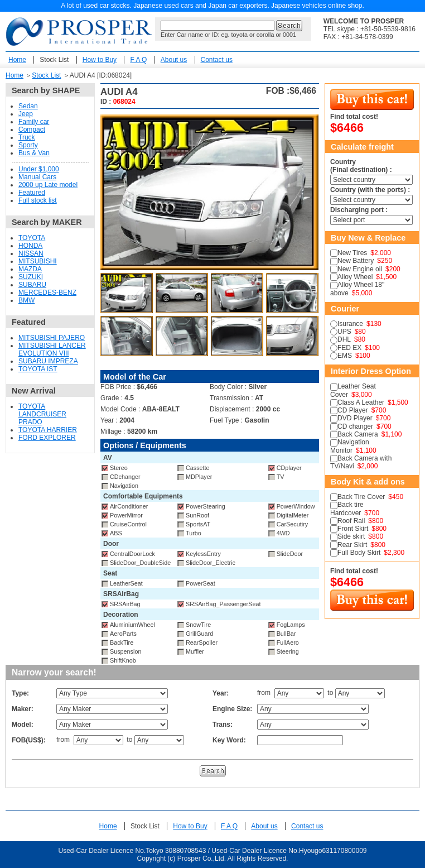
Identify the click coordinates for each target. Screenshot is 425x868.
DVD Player (355, 418)
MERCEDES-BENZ (47, 292)
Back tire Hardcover (347, 509)
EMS (345, 356)
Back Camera (358, 434)
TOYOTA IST (38, 369)
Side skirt (351, 536)
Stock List (54, 60)
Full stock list (38, 200)
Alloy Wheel (355, 277)
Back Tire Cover (361, 497)
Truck (27, 137)
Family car (34, 122)
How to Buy (100, 60)
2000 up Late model (48, 185)
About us (174, 60)
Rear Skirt (352, 545)
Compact (32, 130)
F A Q (138, 60)
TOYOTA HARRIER (48, 430)
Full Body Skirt (359, 553)
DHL (344, 339)
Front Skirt (353, 529)
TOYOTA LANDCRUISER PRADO (42, 414)
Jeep (26, 114)
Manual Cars (37, 177)
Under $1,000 (39, 169)
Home (17, 60)
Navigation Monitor (350, 446)
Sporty (28, 145)
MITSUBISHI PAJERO (52, 338)
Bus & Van (34, 153)
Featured (32, 193)
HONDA (30, 246)
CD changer (355, 426)
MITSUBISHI (38, 261)
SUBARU (32, 285)
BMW (26, 300)
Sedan (28, 106)
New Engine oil (360, 269)
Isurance (350, 324)
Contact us (217, 60)
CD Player (353, 410)
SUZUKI (31, 277)
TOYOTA (32, 238)
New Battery (356, 261)
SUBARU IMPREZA (48, 361)
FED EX (349, 348)
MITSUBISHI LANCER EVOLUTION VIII (52, 349)
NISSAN (31, 253)
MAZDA (30, 269)
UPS (344, 332)
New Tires (352, 253)
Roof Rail (351, 521)
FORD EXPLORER (47, 438)
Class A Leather (361, 402)
